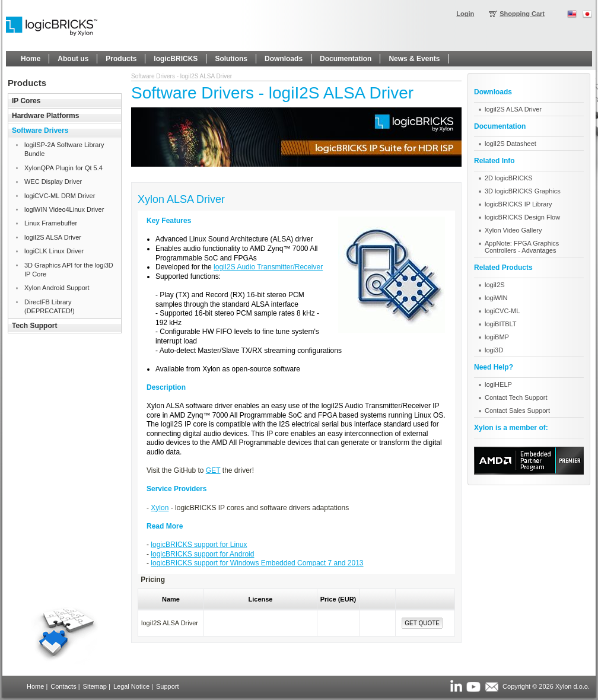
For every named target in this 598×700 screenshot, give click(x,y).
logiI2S (495, 285)
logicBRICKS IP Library (519, 204)
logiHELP (498, 384)
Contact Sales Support (517, 411)
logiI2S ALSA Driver (513, 109)
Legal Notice (131, 686)
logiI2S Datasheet (510, 144)
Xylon (160, 508)
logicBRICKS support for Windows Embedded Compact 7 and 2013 (257, 563)
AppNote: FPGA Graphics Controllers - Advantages (522, 247)
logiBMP (497, 337)
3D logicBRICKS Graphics (523, 191)
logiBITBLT (501, 324)
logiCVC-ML (502, 311)
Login (465, 14)
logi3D (494, 350)
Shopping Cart (522, 14)
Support (168, 686)
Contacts (63, 686)
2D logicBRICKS (509, 178)
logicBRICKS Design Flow (522, 217)
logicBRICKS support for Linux (199, 545)
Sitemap (95, 686)
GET (213, 470)
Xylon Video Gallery (513, 230)
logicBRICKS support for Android (202, 554)
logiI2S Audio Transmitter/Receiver (268, 267)
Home (35, 686)
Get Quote (422, 623)
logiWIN (496, 298)
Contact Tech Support (516, 397)
